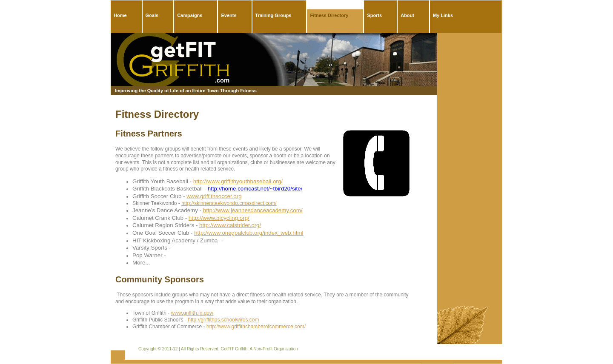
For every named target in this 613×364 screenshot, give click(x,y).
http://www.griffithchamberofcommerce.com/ (256, 327)
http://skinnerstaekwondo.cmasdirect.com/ (229, 203)
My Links (443, 15)
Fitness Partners (149, 134)
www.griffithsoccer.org (214, 196)
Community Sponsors (160, 279)
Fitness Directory (329, 15)
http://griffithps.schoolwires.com (223, 320)
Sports (374, 15)
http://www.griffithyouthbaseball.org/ (238, 181)
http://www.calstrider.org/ (230, 225)
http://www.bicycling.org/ (219, 218)
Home (120, 15)
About (407, 15)
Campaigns (190, 15)
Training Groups (274, 15)
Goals (152, 15)
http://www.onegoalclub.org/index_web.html (249, 233)
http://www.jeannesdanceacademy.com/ (253, 210)
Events (229, 15)
